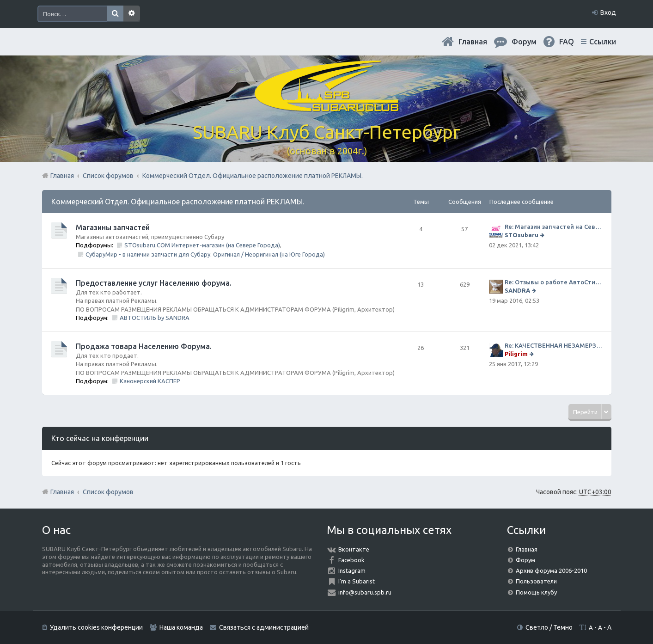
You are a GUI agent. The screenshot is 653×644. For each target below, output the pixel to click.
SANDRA (517, 290)
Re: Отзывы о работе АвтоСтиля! (553, 282)
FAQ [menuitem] (567, 42)
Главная (473, 42)
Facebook (351, 560)
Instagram (352, 570)
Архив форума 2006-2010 (551, 570)
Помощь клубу (536, 592)
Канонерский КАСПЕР (150, 381)
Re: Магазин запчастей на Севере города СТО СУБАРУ (553, 227)
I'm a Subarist (357, 581)
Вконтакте (354, 549)
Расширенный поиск (132, 14)
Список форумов (108, 492)
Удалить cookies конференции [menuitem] (96, 627)
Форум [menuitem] (524, 42)
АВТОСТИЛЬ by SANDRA (155, 318)
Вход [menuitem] (608, 12)
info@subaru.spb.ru (365, 592)
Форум (525, 560)
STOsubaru (522, 235)
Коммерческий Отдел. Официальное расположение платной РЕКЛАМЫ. (178, 202)
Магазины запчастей (113, 227)
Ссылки (603, 42)
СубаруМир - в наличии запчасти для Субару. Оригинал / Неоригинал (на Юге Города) (205, 254)
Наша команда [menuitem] (181, 627)
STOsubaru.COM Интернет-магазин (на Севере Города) (202, 245)
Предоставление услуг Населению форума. (154, 283)
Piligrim (516, 354)
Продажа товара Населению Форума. (144, 346)
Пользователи (536, 581)
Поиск (115, 14)
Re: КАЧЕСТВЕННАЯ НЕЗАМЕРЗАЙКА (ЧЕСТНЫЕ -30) (553, 345)
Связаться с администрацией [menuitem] (264, 627)
